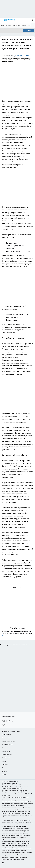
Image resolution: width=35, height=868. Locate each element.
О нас (4, 748)
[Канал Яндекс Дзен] (12, 721)
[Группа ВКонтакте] (4, 721)
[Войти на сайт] (32, 20)
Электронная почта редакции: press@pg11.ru (14, 792)
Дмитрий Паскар (22, 55)
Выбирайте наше (6, 25)
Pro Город (5, 761)
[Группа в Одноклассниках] (6, 721)
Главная (4, 774)
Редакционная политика (8, 741)
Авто (3, 768)
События (4, 771)
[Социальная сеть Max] (4, 725)
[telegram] (21, 588)
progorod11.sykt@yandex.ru (9, 797)
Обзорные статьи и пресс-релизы (11, 731)
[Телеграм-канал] (9, 721)
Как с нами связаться (8, 744)
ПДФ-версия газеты (7, 754)
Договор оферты (7, 734)
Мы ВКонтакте (6, 758)
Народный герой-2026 (19, 25)
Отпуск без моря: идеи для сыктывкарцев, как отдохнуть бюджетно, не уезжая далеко (17, 633)
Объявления (5, 764)
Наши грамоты (6, 751)
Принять (28, 30)
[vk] (15, 588)
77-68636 (18, 820)
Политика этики (6, 738)
